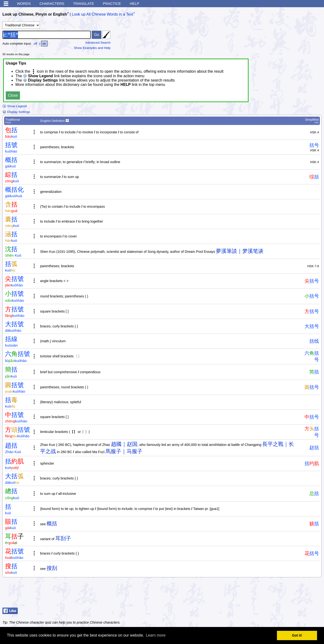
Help (134, 3)
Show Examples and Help (92, 48)
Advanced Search (98, 43)
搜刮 (52, 568)
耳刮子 (63, 538)
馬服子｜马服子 (124, 451)
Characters (52, 3)
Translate (83, 3)
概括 (52, 523)
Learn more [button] (156, 635)
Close (13, 95)
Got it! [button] (297, 635)
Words (24, 3)
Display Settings (16, 112)
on (44, 44)
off (35, 44)
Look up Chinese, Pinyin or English (35, 14)
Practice (112, 3)
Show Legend (15, 106)
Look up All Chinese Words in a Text (103, 14)
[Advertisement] (283, 594)
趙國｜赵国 (124, 444)
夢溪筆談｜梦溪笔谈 (240, 251)
